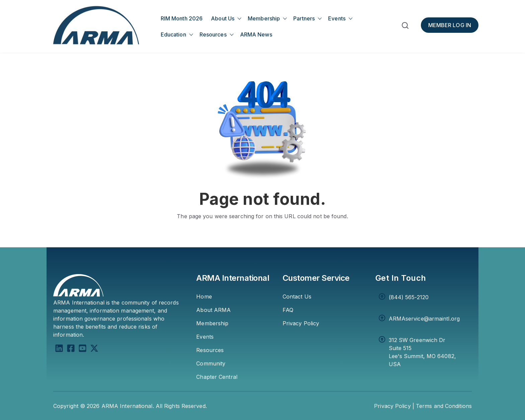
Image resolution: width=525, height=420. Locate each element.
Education (173, 34)
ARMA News (256, 34)
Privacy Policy (301, 323)
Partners (304, 18)
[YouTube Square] (83, 349)
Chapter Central (217, 377)
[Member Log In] (450, 25)
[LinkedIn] (59, 349)
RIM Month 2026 (182, 18)
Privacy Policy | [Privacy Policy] (394, 406)
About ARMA (213, 310)
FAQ (288, 310)
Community (211, 363)
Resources (213, 34)
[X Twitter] (94, 349)
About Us (223, 18)
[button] (405, 27)
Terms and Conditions (444, 406)
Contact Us (297, 297)
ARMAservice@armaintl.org (424, 319)
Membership (264, 18)
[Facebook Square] (71, 349)
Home (204, 297)
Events (337, 18)
